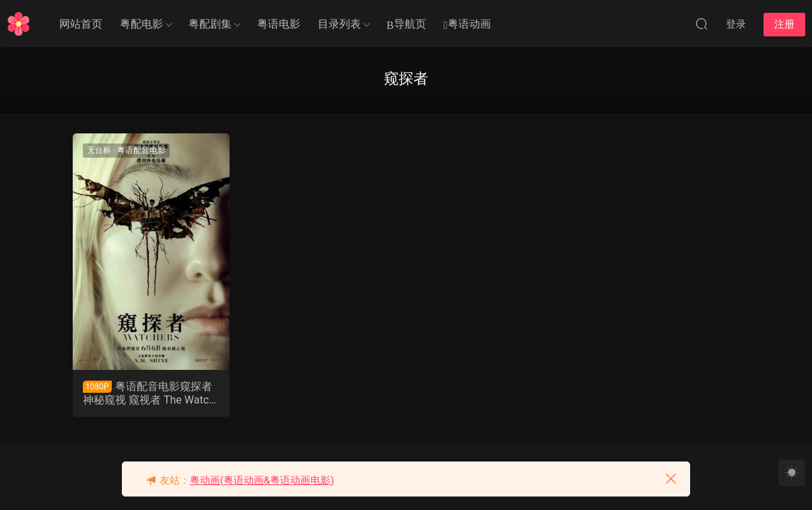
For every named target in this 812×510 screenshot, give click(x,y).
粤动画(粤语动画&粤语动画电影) (262, 480)
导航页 (406, 25)
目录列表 (339, 24)
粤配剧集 (210, 24)
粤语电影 (279, 24)
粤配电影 (141, 24)
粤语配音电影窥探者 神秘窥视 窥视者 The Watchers (149, 393)
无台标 (99, 150)
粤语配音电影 (141, 150)
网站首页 (81, 24)
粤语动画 (467, 25)
